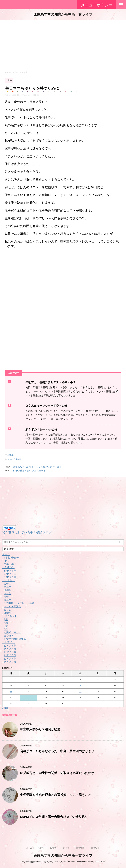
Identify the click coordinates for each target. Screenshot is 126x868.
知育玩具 (9, 636)
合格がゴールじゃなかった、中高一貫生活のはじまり (57, 751)
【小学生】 (8, 580)
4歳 (6, 623)
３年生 (10, 455)
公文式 (8, 610)
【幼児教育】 (10, 616)
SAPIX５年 (10, 574)
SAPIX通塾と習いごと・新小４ (29, 471)
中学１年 (9, 564)
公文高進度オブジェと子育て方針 (46, 406)
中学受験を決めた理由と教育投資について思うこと (56, 795)
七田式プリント (13, 633)
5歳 (6, 626)
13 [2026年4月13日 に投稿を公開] (11, 691)
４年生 (8, 593)
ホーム (6, 554)
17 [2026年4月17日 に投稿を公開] (80, 691)
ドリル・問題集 (13, 606)
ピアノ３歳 (10, 646)
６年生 (8, 600)
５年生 (8, 597)
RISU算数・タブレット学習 (19, 603)
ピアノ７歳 (10, 659)
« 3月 (5, 708)
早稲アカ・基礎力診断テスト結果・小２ (50, 383)
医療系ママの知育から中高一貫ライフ (63, 15)
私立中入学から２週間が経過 (40, 730)
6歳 (6, 629)
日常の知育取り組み (15, 639)
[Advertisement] (63, 45)
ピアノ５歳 (10, 652)
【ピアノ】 (8, 642)
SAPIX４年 (10, 571)
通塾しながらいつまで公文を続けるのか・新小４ (39, 467)
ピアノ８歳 (10, 662)
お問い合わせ (11, 558)
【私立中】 (8, 561)
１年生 (8, 584)
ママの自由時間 (14, 459)
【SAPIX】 (8, 567)
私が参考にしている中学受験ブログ (27, 532)
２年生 (8, 587)
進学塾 (8, 613)
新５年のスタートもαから (42, 430)
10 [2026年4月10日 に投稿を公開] (80, 685)
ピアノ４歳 (10, 649)
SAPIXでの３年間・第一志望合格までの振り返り (54, 817)
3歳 (6, 620)
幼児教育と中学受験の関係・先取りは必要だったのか (57, 773)
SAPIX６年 (10, 577)
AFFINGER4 (100, 862)
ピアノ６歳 (10, 655)
